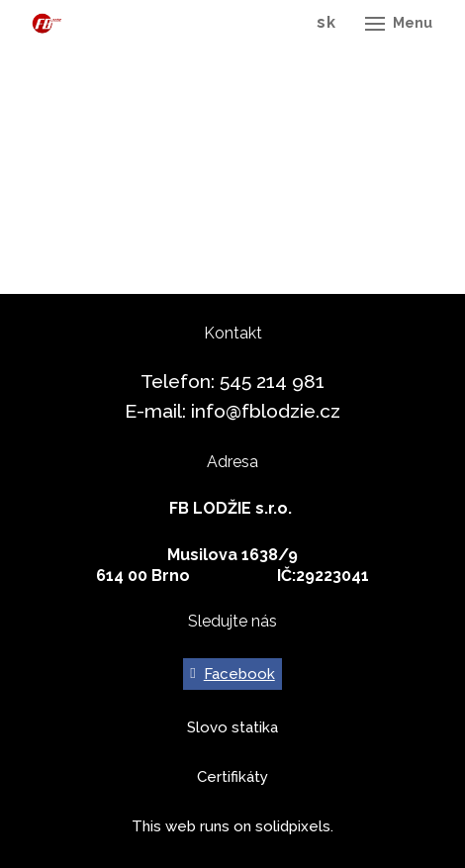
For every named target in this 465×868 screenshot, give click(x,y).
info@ (216, 411)
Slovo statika (232, 727)
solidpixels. (294, 826)
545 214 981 (272, 381)
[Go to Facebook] (232, 674)
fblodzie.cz (291, 411)
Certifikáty (232, 777)
